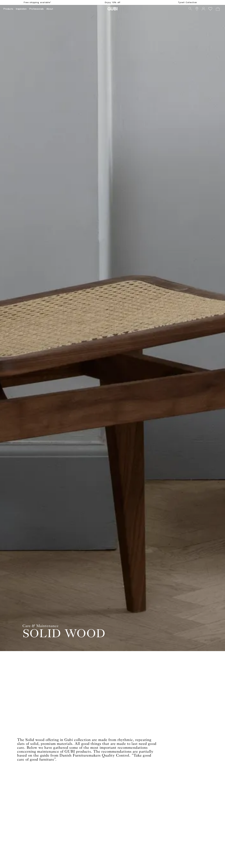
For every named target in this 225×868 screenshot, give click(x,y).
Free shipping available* (37, 2)
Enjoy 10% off (113, 2)
